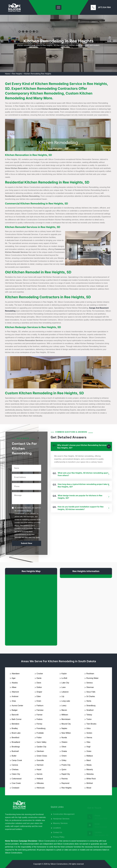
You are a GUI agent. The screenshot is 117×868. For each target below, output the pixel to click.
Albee (14, 687)
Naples (64, 728)
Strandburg (91, 706)
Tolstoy (89, 715)
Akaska (15, 683)
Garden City (41, 747)
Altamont (15, 692)
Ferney (39, 724)
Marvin (64, 710)
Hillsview (40, 783)
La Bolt (64, 678)
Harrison (40, 765)
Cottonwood (17, 779)
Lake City (65, 683)
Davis (39, 683)
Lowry (64, 706)
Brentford (15, 738)
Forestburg (41, 728)
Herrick (39, 774)
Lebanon (65, 692)
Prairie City (66, 765)
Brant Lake (16, 733)
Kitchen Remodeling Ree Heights (38, 74)
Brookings (16, 747)
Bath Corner (17, 719)
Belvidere (15, 724)
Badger (15, 710)
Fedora (39, 719)
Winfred (90, 783)
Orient (64, 756)
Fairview (40, 710)
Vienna (89, 738)
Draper (39, 692)
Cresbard (15, 788)
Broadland (16, 742)
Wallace (90, 756)
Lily (63, 696)
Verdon (89, 733)
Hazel (39, 770)
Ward (89, 760)
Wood (89, 788)
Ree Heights (17, 74)
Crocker (40, 674)
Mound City (66, 724)
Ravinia (64, 779)
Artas (14, 701)
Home (7, 74)
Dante (39, 678)
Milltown (65, 715)
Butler (14, 756)
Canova (15, 765)
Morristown (66, 719)
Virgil (88, 747)
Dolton (39, 687)
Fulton (39, 738)
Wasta (89, 765)
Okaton (64, 742)
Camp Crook (17, 760)
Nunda (64, 738)
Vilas (88, 742)
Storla (89, 701)
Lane (64, 687)
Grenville (40, 760)
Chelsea (15, 770)
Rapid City (66, 774)
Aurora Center (17, 706)
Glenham (40, 751)
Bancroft (15, 715)
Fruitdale (40, 733)
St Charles (91, 696)
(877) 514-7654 (104, 7)
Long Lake (66, 701)
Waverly (90, 770)
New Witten (66, 733)
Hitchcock (41, 788)
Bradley (15, 728)
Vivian (89, 751)
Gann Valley (41, 742)
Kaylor (64, 674)
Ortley (64, 760)
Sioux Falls (91, 692)
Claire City (16, 774)
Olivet (64, 747)
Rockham (90, 674)
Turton (89, 719)
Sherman (90, 687)
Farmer (40, 715)
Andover (15, 696)
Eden (39, 696)
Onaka (64, 751)
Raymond (65, 783)
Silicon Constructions (59, 864)
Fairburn (40, 706)
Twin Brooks (91, 724)
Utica (88, 728)
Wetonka (90, 774)
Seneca (89, 683)
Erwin (39, 701)
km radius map (31, 608)
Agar (14, 678)
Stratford (90, 710)
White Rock (91, 779)
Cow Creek (16, 783)
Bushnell (15, 751)
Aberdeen (16, 674)
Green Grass (42, 756)
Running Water (92, 678)
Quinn (64, 770)
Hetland (40, 779)
